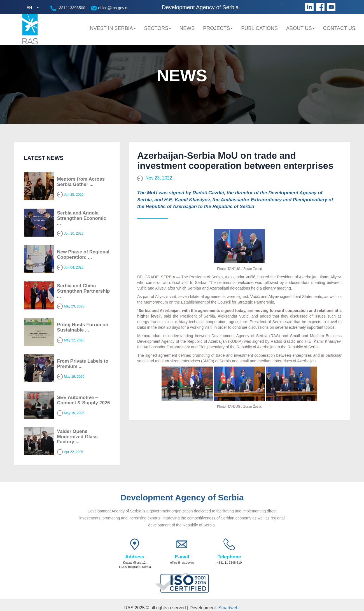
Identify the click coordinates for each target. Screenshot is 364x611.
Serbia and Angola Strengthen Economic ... (82, 218)
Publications (259, 28)
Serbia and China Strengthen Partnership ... (84, 291)
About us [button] (300, 28)
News (187, 28)
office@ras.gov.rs (110, 8)
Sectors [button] (158, 28)
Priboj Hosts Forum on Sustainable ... (83, 327)
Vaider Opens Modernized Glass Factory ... (77, 437)
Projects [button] (218, 28)
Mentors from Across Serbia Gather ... (81, 182)
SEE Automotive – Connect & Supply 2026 (84, 400)
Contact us (339, 28)
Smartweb (228, 608)
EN (29, 8)
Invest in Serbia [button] (112, 28)
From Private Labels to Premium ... (83, 364)
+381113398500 (68, 8)
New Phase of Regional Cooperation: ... (83, 255)
